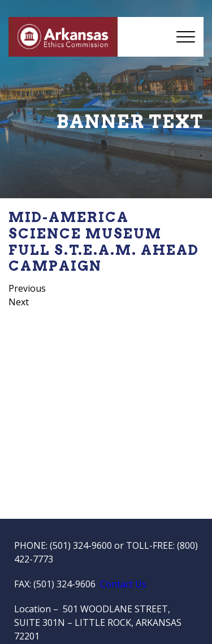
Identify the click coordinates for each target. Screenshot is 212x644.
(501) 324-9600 (81, 545)
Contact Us (123, 584)
